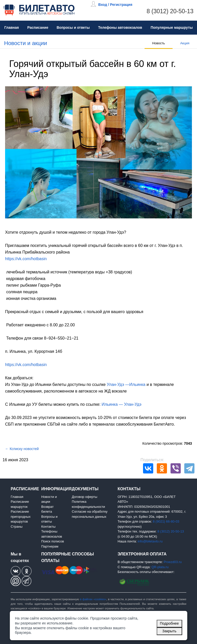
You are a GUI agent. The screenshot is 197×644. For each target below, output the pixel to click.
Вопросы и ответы (73, 27)
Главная (12, 27)
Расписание (38, 27)
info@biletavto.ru (150, 541)
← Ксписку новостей (22, 449)
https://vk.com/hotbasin (26, 259)
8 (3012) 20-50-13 (170, 11)
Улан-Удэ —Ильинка (126, 384)
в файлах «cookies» (93, 599)
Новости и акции (26, 43)
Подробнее (169, 623)
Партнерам (50, 546)
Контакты (48, 527)
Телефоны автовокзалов (120, 27)
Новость (159, 43)
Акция (185, 43)
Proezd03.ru (173, 562)
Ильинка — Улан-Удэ (121, 404)
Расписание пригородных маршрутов (21, 516)
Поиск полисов (53, 541)
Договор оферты (85, 497)
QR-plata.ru (160, 567)
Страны (17, 527)
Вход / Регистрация (115, 5)
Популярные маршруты (172, 27)
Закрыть (169, 631)
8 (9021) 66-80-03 (166, 521)
